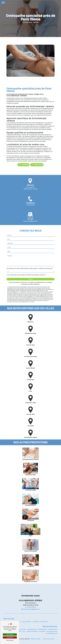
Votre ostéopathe (26, 622)
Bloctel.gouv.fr (46, 295)
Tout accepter (10, 634)
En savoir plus (23, 159)
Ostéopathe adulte (42, 629)
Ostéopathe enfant (32, 629)
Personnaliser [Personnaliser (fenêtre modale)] (10, 640)
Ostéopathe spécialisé (52, 631)
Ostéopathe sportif (53, 629)
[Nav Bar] (3, 3)
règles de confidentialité (37, 276)
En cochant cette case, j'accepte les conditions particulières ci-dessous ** (27, 269)
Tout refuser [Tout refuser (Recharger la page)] (10, 637)
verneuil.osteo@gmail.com (31, 609)
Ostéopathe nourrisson (52, 633)
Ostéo (24, 631)
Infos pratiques (44, 622)
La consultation (36, 622)
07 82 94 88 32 (31, 205)
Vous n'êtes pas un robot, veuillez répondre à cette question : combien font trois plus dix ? (30, 262)
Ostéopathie (42, 631)
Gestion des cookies (48, 639)
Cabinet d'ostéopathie (32, 631)
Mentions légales (36, 639)
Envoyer (30, 273)
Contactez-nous (37, 159)
